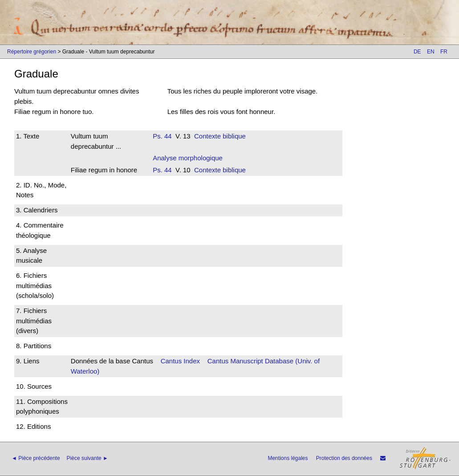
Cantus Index (180, 361)
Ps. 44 (162, 136)
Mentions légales (288, 458)
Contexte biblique (220, 136)
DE (417, 52)
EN (431, 52)
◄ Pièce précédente (36, 458)
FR (444, 52)
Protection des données (344, 458)
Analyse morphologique (188, 158)
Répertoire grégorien (32, 52)
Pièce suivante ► (87, 458)
